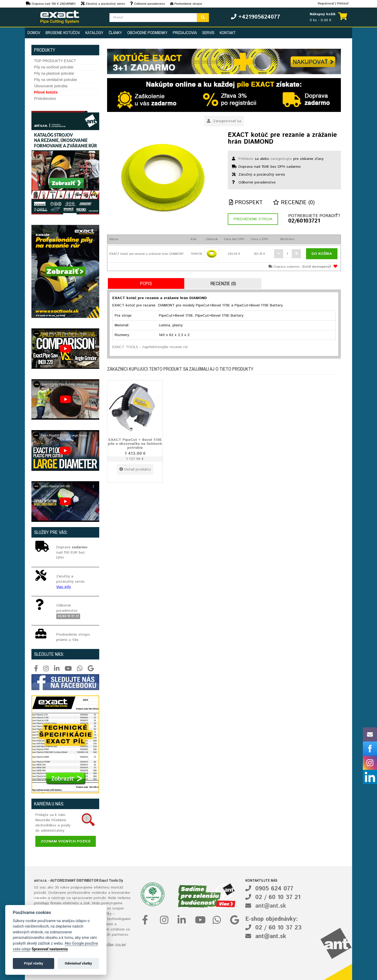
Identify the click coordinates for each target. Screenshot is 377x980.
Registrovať (326, 4)
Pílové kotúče (46, 92)
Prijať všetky (33, 963)
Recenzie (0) (294, 203)
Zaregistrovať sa (224, 121)
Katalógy (94, 33)
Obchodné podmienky (147, 33)
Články (115, 33)
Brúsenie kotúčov (63, 33)
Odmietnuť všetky (78, 963)
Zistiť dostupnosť (317, 267)
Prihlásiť (343, 4)
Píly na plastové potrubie (54, 73)
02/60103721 (304, 221)
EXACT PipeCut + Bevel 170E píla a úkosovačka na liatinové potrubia (135, 444)
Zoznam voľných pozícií (66, 841)
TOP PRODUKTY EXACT (55, 61)
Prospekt (246, 203)
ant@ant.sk (271, 906)
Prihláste (246, 159)
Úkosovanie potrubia (51, 86)
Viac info (64, 587)
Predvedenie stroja (253, 219)
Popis (146, 283)
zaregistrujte (281, 159)
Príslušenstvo (45, 99)
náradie (40, 898)
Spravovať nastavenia (50, 949)
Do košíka (322, 254)
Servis (208, 33)
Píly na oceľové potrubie (54, 67)
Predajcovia (185, 33)
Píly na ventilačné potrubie (56, 80)
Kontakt (228, 33)
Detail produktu (135, 469)
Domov (34, 33)
